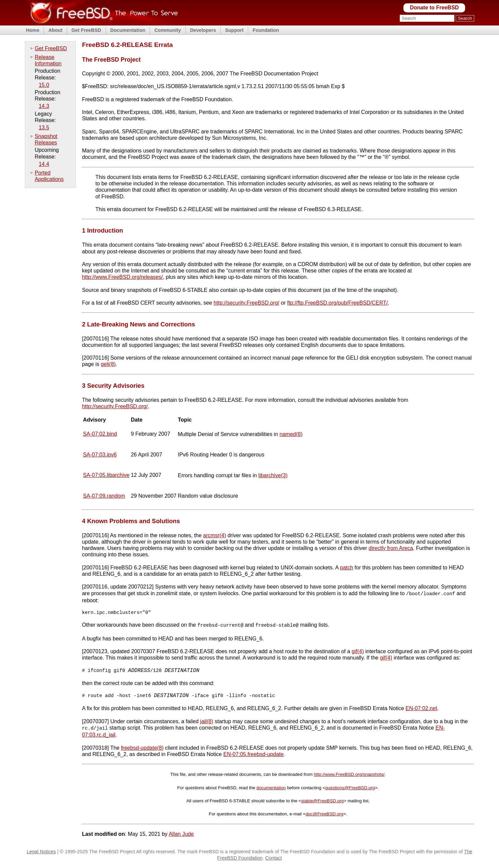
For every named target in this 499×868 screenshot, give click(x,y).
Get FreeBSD (86, 30)
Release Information (48, 60)
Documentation (128, 30)
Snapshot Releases (46, 139)
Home (33, 30)
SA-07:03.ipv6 (100, 455)
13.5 (44, 128)
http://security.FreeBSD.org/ (246, 303)
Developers (203, 30)
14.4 (44, 164)
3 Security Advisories (113, 386)
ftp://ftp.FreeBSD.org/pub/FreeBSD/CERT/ (337, 303)
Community (168, 30)
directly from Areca (391, 548)
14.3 (44, 106)
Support (234, 30)
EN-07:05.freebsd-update (254, 756)
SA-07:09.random (104, 496)
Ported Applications (49, 176)
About (55, 30)
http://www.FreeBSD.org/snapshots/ (349, 776)
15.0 (44, 85)
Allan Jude (181, 836)
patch (347, 568)
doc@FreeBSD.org (324, 816)
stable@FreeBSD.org (322, 802)
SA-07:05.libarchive (106, 475)
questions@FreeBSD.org (350, 789)
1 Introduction (102, 230)
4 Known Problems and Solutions (131, 521)
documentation (271, 789)
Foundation (266, 30)
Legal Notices (41, 853)
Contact (274, 860)
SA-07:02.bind (100, 434)
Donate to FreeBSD (434, 8)
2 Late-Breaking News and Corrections (138, 324)
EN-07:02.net (421, 711)
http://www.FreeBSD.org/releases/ (122, 277)
